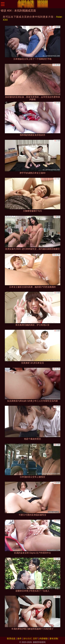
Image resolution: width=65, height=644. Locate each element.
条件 (19, 639)
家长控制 (54, 639)
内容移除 (44, 639)
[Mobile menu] (3, 4)
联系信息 (11, 639)
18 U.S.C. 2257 (30, 639)
